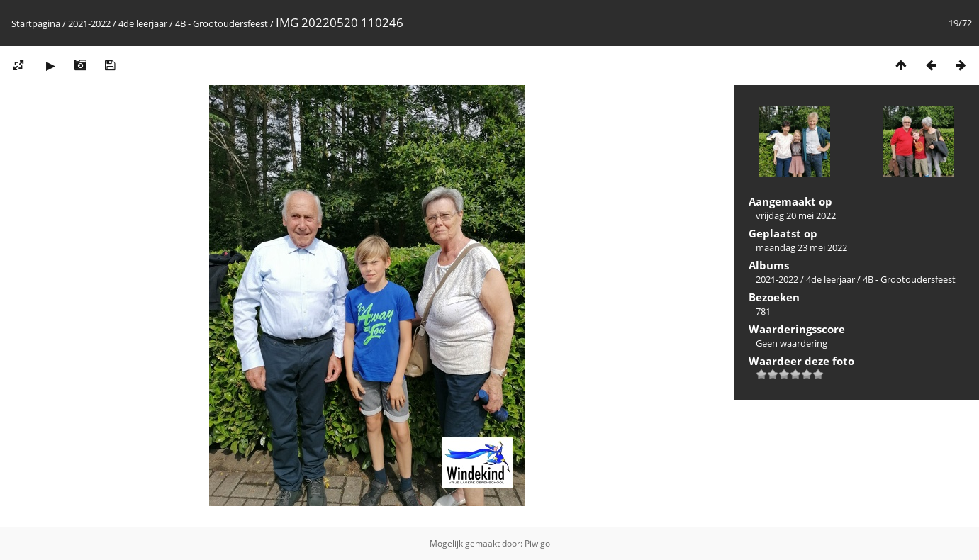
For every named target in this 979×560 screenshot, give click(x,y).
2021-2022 (89, 23)
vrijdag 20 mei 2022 (796, 215)
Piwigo (537, 543)
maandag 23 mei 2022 (801, 247)
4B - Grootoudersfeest (223, 23)
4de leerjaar (143, 23)
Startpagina (36, 23)
